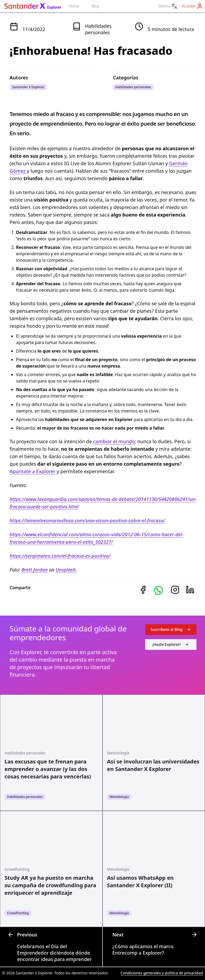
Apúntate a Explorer (33, 471)
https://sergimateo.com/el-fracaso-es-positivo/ (60, 556)
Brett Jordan (34, 570)
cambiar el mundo (114, 441)
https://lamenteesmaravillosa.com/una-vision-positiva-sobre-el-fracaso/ (87, 520)
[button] (159, 590)
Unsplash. (66, 570)
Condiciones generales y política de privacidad (162, 973)
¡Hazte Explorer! (171, 644)
